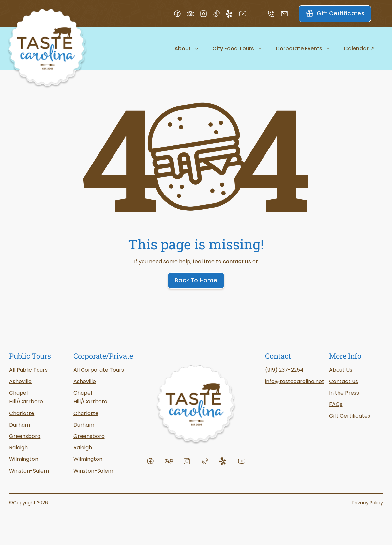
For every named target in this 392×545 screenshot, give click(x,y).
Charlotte (86, 413)
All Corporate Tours (99, 370)
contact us (237, 262)
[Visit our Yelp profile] (232, 14)
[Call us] (274, 14)
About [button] (187, 48)
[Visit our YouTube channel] (245, 14)
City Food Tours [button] (237, 48)
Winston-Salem (93, 471)
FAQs (336, 404)
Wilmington (24, 459)
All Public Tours (28, 370)
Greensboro (25, 436)
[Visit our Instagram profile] (206, 14)
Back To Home (196, 280)
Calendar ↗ (359, 48)
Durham (84, 425)
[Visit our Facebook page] (180, 14)
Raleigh (83, 448)
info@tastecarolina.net (295, 381)
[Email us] (287, 14)
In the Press (344, 393)
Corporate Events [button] (303, 48)
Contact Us (344, 381)
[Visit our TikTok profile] (219, 14)
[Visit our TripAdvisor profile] (193, 14)
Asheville (85, 381)
